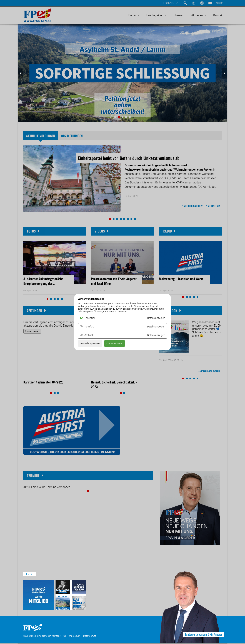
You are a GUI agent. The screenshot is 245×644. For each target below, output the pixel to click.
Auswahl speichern (92, 344)
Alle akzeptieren (119, 344)
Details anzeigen (155, 326)
